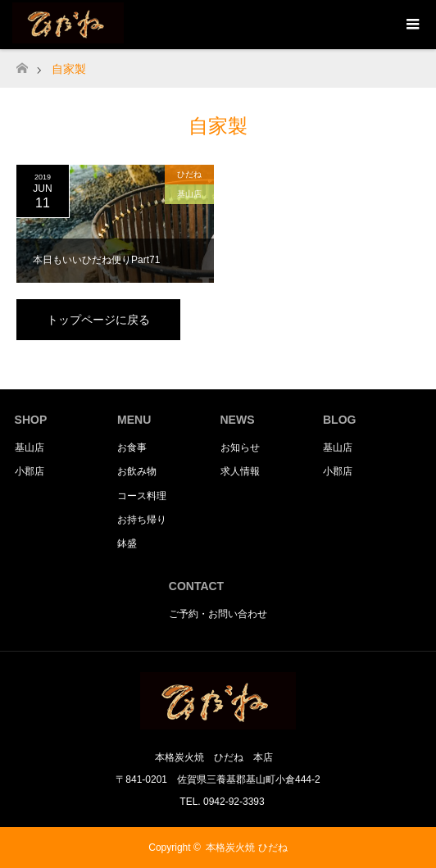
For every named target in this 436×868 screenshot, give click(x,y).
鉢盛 (127, 543)
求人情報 (240, 471)
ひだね (189, 174)
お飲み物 (137, 471)
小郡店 (30, 471)
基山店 (189, 194)
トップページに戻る (98, 320)
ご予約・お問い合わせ (218, 614)
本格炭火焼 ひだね (246, 848)
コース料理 (142, 496)
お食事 (132, 448)
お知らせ (240, 448)
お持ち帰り (142, 520)
